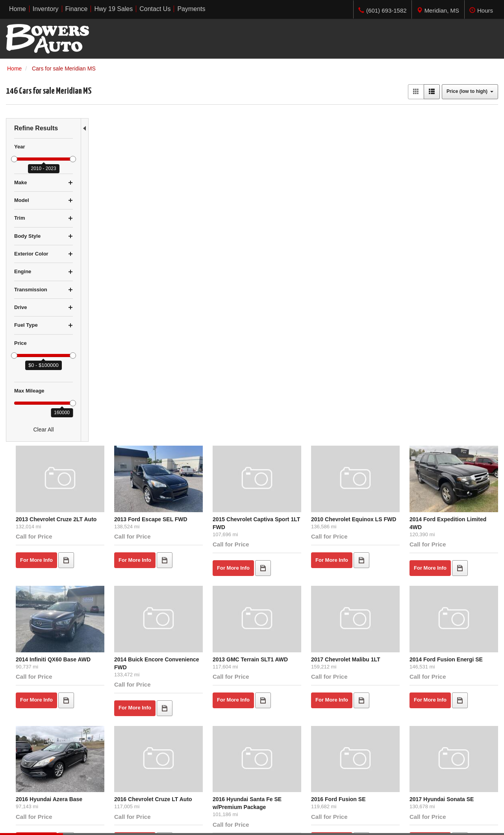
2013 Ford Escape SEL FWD (215, 180)
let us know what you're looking (176, 659)
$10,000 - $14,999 (28, 758)
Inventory (143, 750)
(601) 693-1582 (420, 774)
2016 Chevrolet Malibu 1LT (459, 567)
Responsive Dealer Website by (382, 824)
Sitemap (118, 821)
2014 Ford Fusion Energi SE (461, 309)
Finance (142, 758)
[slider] (14, 159)
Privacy (96, 821)
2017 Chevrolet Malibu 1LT (377, 309)
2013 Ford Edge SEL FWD (212, 567)
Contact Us (145, 766)
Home (139, 742)
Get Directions (401, 766)
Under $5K (19, 742)
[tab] (438, 9)
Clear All (43, 430)
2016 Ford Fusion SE (370, 438)
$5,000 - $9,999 (25, 750)
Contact (76, 821)
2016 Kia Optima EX (123, 567)
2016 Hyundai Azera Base (130, 438)
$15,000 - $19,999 (28, 766)
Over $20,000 (23, 774)
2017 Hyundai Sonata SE (457, 438)
